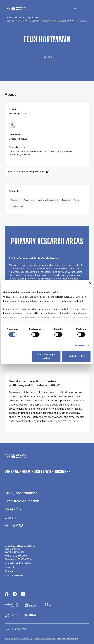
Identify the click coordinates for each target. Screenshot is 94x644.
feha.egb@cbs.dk (18, 113)
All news (9, 571)
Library (11, 517)
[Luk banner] (90, 283)
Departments (33, 17)
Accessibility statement (45, 638)
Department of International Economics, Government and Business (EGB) (39, 21)
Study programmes (21, 493)
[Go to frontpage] (17, 9)
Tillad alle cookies (76, 356)
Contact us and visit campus (19, 563)
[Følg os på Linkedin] (23, 594)
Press (8, 567)
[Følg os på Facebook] (7, 594)
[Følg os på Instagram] (15, 594)
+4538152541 (23, 139)
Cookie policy (26, 638)
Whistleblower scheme (68, 638)
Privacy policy (11, 638)
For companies (12, 575)
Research (19, 17)
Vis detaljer (80, 345)
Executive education (22, 501)
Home (9, 17)
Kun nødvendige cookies (46, 356)
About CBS (14, 526)
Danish (73, 9)
